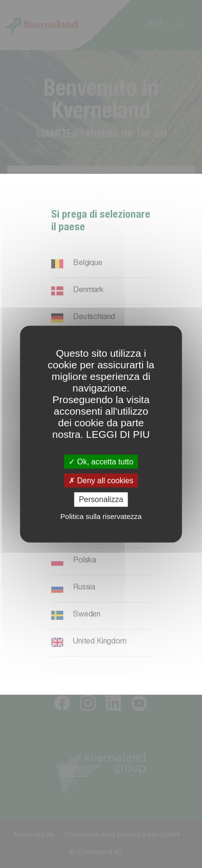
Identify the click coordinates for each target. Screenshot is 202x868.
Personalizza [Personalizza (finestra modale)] (101, 499)
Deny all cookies (101, 481)
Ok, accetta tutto (101, 462)
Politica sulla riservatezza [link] (101, 516)
